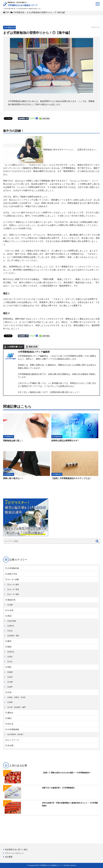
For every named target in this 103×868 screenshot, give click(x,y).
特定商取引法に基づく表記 (16, 850)
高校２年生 (12, 574)
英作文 (12, 626)
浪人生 (11, 724)
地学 (11, 687)
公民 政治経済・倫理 (17, 707)
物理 (11, 672)
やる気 (11, 610)
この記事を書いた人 (15, 347)
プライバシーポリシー (14, 853)
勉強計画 (12, 600)
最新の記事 (33, 347)
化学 (11, 677)
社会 (10, 692)
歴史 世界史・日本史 (17, 697)
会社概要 (9, 857)
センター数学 (14, 585)
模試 (10, 718)
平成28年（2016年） (17, 734)
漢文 (11, 657)
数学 (10, 641)
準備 (11, 605)
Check (32, 118)
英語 (10, 616)
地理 (11, 702)
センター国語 (14, 594)
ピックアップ (13, 740)
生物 (11, 682)
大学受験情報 (13, 729)
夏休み (11, 713)
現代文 (12, 652)
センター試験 (13, 579)
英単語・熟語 (14, 636)
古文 (11, 662)
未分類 (11, 745)
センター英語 (14, 589)
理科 (10, 667)
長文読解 (13, 621)
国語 (10, 647)
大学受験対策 (13, 568)
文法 (11, 631)
